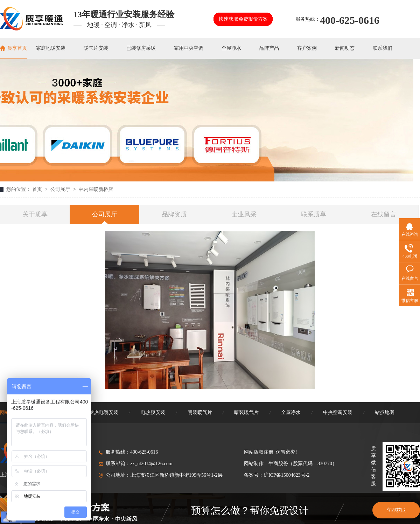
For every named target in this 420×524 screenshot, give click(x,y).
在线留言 (384, 214)
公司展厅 (61, 189)
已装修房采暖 (141, 48)
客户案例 (307, 48)
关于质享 (35, 214)
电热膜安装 (153, 412)
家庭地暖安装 (51, 48)
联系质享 (314, 214)
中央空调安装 (338, 412)
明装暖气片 (200, 412)
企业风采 (244, 214)
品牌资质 (174, 214)
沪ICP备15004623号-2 (286, 475)
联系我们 (383, 48)
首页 (38, 189)
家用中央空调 (189, 48)
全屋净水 (231, 48)
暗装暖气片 (246, 412)
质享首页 (17, 48)
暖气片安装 (96, 48)
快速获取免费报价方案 (243, 19)
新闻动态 (345, 48)
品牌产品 (269, 48)
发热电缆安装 (104, 412)
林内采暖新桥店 (96, 189)
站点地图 (385, 412)
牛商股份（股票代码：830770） (303, 464)
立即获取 (396, 510)
